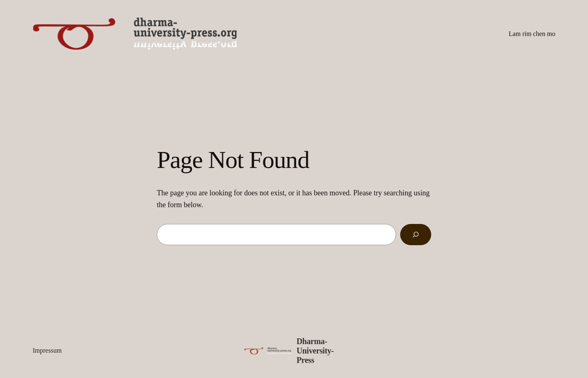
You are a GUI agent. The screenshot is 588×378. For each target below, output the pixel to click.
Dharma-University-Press (315, 351)
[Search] (416, 235)
